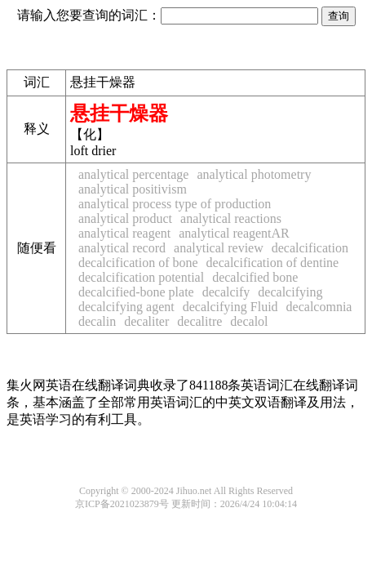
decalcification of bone (138, 263)
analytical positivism (133, 189)
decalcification (310, 248)
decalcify (226, 292)
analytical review (219, 248)
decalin (97, 321)
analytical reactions (231, 218)
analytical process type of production (175, 204)
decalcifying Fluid (230, 307)
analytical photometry (254, 174)
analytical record (122, 248)
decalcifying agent (126, 307)
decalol (249, 321)
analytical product (125, 218)
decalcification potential (141, 277)
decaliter (146, 321)
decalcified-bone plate (136, 292)
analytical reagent (124, 233)
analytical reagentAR (234, 233)
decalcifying (290, 292)
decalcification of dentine (273, 263)
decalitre (199, 321)
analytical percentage (133, 174)
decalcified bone (255, 277)
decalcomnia (319, 307)
